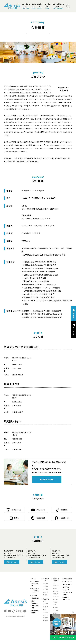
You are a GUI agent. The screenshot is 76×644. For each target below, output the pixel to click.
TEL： (10, 557)
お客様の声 (35, 598)
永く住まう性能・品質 (56, 602)
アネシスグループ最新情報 (46, 615)
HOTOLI (66, 587)
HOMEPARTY (68, 584)
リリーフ (66, 590)
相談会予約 (74, 315)
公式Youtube (34, 602)
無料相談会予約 (48, 480)
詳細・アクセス (12, 562)
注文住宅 (46, 583)
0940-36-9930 (17, 402)
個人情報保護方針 (35, 612)
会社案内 (46, 604)
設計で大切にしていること (56, 594)
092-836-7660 (17, 364)
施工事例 (34, 595)
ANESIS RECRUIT (66, 598)
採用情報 (46, 621)
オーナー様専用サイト (68, 594)
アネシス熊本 (68, 579)
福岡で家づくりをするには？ (35, 590)
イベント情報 (74, 331)
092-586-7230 (17, 439)
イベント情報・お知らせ (35, 584)
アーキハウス (68, 581)
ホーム (34, 579)
